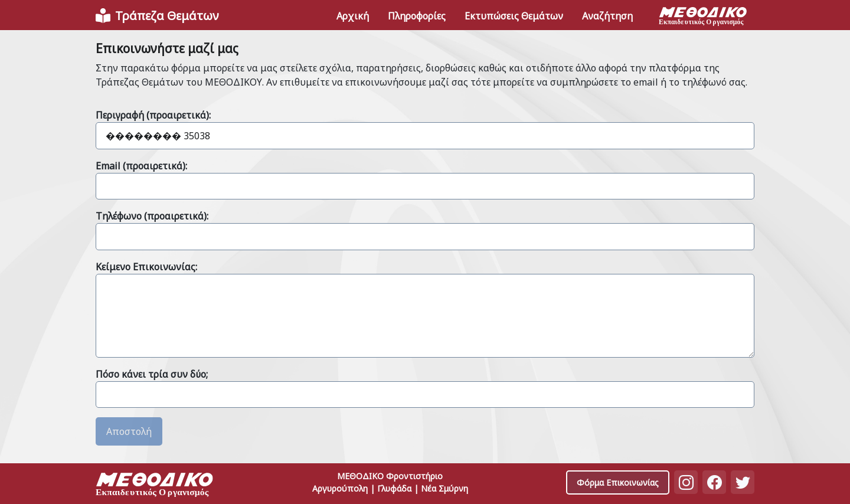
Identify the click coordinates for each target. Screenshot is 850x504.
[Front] (157, 16)
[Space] (155, 486)
